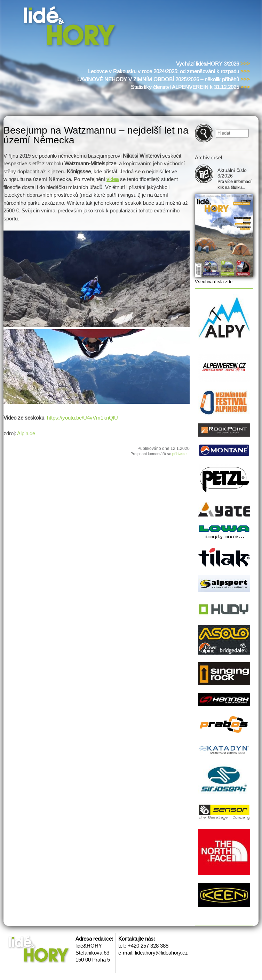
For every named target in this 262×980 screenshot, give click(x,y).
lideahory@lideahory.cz (161, 953)
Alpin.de (26, 433)
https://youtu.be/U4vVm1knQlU (82, 418)
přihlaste (179, 454)
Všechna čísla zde (214, 282)
